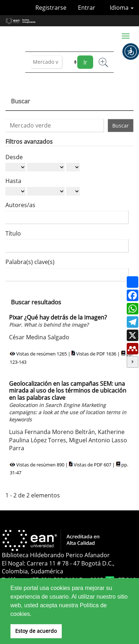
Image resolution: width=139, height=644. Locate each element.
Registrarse (51, 8)
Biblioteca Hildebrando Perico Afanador (56, 555)
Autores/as (20, 205)
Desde (14, 157)
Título (13, 233)
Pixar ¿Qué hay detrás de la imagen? (58, 321)
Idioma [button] (122, 8)
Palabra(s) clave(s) (30, 262)
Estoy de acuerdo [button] (36, 631)
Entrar (87, 8)
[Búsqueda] (47, 62)
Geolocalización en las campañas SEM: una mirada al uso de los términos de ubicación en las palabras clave (68, 401)
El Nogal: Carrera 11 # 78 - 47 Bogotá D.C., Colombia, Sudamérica (58, 567)
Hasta (13, 181)
